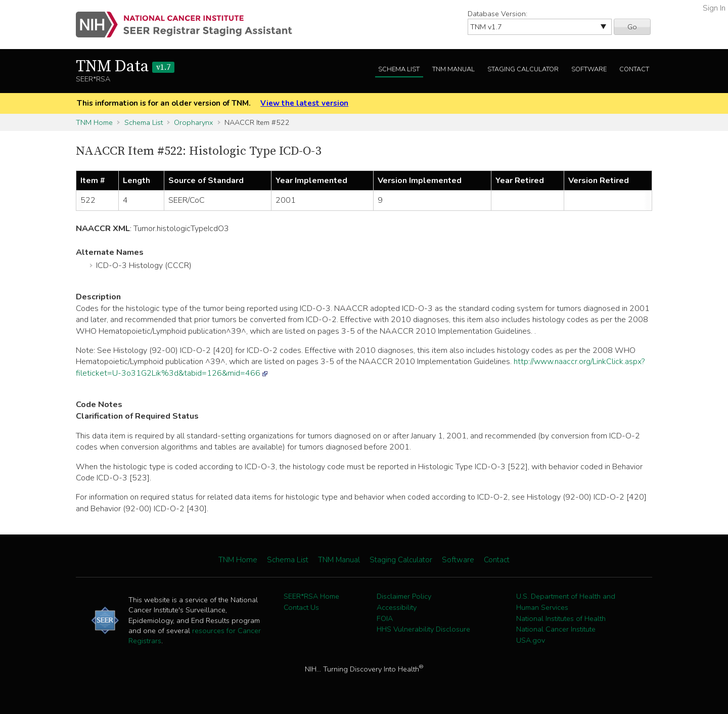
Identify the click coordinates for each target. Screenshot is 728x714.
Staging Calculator (523, 69)
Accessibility (397, 607)
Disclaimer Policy (404, 596)
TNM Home (94, 122)
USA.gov (531, 640)
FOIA (385, 618)
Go (632, 27)
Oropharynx (193, 122)
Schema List (399, 69)
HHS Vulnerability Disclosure (423, 629)
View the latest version (304, 103)
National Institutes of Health (561, 618)
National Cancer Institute (556, 629)
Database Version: (497, 14)
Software (589, 69)
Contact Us (301, 607)
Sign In (714, 8)
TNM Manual (453, 69)
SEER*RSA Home (311, 596)
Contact (634, 69)
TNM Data (125, 67)
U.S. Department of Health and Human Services (566, 602)
